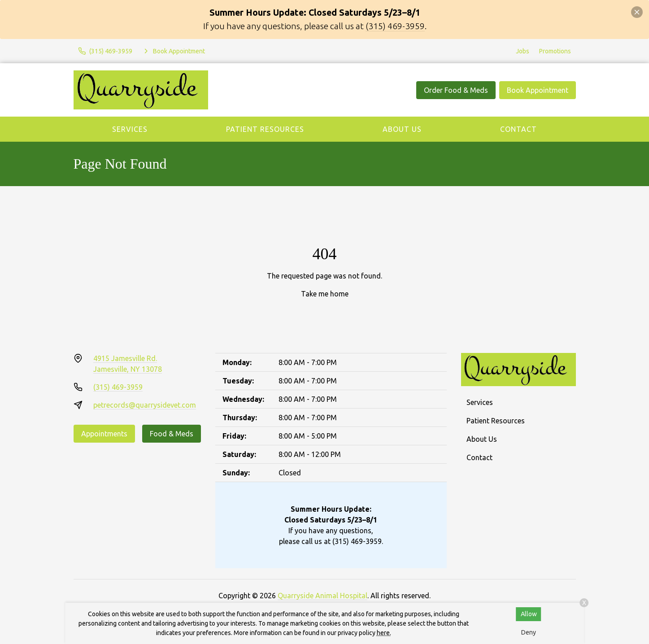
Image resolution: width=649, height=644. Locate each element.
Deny (529, 632)
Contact (518, 129)
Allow (529, 614)
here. (384, 633)
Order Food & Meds (456, 90)
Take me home (325, 294)
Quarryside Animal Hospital (322, 596)
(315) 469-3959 (395, 26)
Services (130, 129)
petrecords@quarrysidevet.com (145, 405)
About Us (402, 129)
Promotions (555, 51)
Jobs (523, 51)
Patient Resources (265, 129)
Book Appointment (538, 90)
